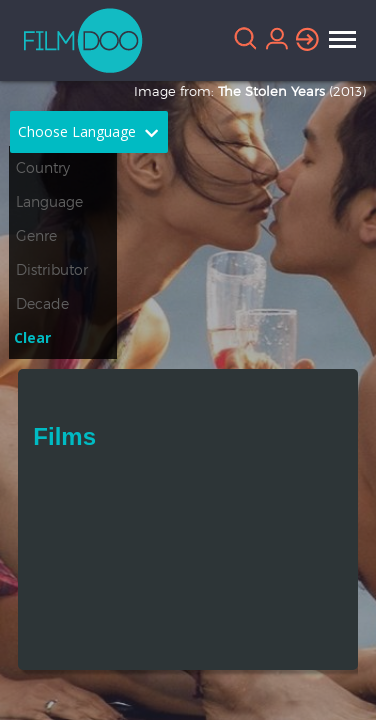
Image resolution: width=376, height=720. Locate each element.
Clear (32, 337)
